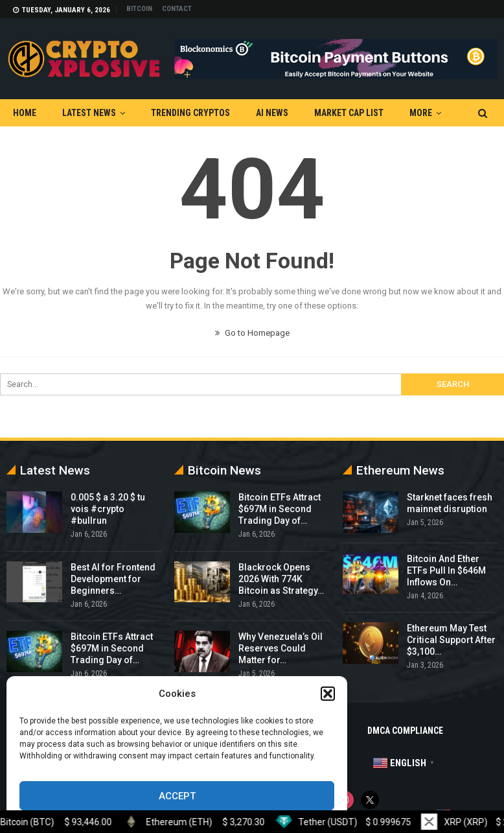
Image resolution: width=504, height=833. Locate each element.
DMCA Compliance (405, 731)
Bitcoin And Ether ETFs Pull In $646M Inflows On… (446, 570)
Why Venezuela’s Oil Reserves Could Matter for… (281, 648)
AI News (272, 113)
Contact (177, 9)
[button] (328, 694)
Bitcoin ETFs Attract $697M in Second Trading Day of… (112, 648)
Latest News (89, 113)
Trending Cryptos (190, 113)
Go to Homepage (252, 333)
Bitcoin (139, 9)
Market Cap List (349, 113)
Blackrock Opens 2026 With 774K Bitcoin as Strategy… (281, 579)
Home (25, 113)
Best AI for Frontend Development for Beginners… (113, 579)
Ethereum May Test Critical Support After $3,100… (451, 640)
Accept (177, 796)
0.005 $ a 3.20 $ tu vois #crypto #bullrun (108, 509)
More (421, 113)
